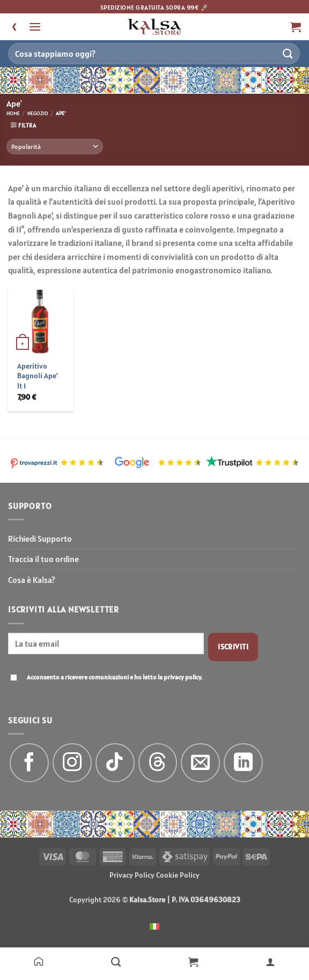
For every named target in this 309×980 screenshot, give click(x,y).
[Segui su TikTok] (115, 763)
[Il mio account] (270, 961)
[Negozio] (116, 961)
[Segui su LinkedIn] (243, 763)
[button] (35, 27)
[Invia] (288, 53)
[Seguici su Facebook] (29, 763)
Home (13, 113)
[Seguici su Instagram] (72, 763)
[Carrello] (193, 961)
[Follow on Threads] (158, 763)
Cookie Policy (178, 875)
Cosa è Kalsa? (32, 580)
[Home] (39, 961)
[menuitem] (154, 926)
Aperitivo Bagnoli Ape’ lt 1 (38, 376)
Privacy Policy (132, 875)
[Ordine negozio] (55, 147)
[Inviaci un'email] (200, 763)
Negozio (38, 113)
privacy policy (182, 677)
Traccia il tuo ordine (43, 559)
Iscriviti (233, 647)
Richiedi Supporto (40, 538)
